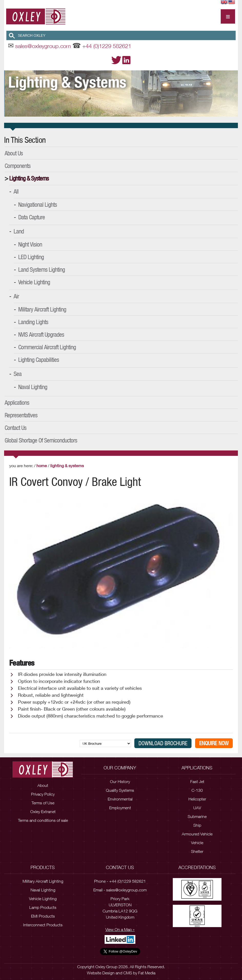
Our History (120, 781)
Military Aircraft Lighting (42, 309)
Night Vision (30, 244)
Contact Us (16, 428)
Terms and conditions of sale (43, 820)
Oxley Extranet (43, 812)
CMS (128, 973)
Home (42, 465)
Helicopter (197, 799)
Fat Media (147, 973)
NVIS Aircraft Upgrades (41, 334)
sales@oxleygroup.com (43, 46)
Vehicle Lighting (34, 282)
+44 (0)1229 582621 (107, 46)
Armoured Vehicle (197, 834)
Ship (197, 825)
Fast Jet (197, 781)
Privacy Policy (43, 794)
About (43, 785)
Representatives (21, 415)
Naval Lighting (33, 387)
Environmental (120, 799)
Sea (18, 374)
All (16, 191)
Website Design (101, 973)
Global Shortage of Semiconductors (41, 440)
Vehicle (197, 843)
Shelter (197, 851)
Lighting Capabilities (39, 360)
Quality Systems (120, 790)
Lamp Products (43, 907)
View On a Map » (120, 929)
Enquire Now (214, 743)
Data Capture (32, 217)
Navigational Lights (38, 204)
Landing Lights (33, 322)
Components (18, 166)
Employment (120, 808)
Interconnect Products (43, 925)
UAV (197, 808)
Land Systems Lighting (42, 269)
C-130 (197, 790)
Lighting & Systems (29, 178)
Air (16, 296)
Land (19, 231)
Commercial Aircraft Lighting (47, 347)
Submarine (197, 816)
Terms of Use (43, 803)
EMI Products (43, 916)
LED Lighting (31, 257)
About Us (14, 153)
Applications (17, 402)
